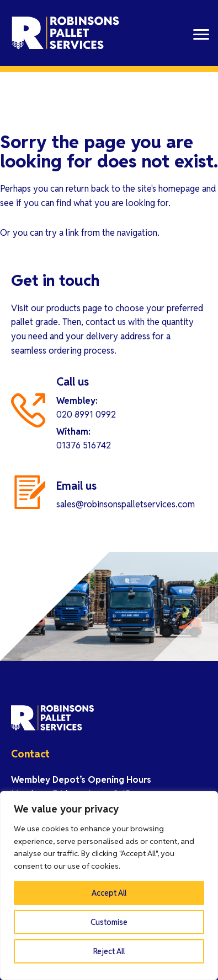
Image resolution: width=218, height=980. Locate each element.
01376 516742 (84, 445)
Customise (109, 922)
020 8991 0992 (86, 415)
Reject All (109, 951)
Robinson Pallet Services (66, 33)
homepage (179, 189)
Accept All (109, 893)
